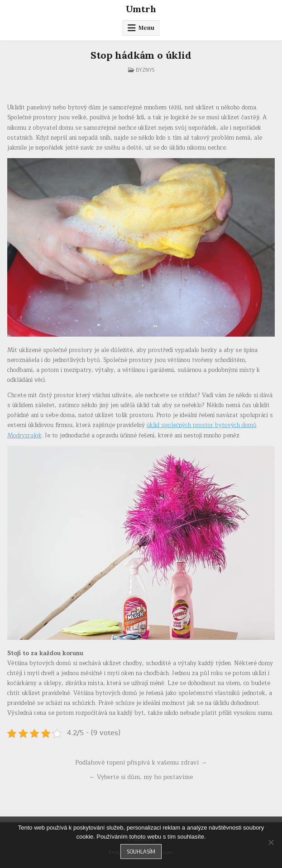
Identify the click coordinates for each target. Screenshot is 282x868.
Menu (146, 28)
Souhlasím (141, 851)
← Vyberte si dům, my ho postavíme (141, 777)
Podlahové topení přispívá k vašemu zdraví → (141, 762)
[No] (271, 842)
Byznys (145, 70)
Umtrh (141, 9)
